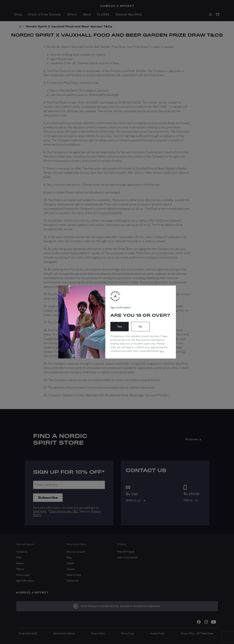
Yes (120, 326)
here (162, 351)
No (141, 326)
